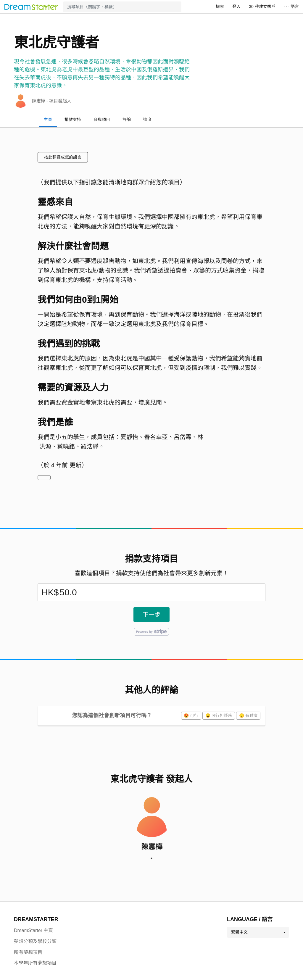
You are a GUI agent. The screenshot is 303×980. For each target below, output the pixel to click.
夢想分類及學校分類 (35, 941)
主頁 (48, 120)
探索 (220, 7)
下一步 (151, 615)
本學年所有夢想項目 (35, 963)
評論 (127, 120)
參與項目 (102, 120)
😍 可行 (191, 715)
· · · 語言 (291, 7)
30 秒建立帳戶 (262, 7)
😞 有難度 (248, 715)
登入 (236, 7)
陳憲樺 (152, 847)
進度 (147, 120)
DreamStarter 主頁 (33, 930)
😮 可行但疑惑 (219, 715)
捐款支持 (73, 120)
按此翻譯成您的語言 (63, 157)
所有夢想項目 (28, 952)
